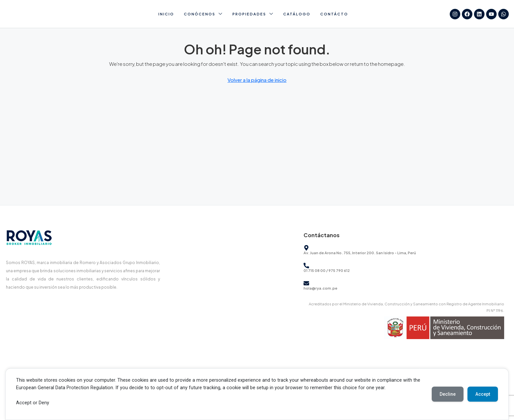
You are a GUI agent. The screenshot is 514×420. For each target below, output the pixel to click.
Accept (483, 394)
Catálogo (297, 14)
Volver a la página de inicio (257, 80)
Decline (448, 394)
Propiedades (249, 14)
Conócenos (200, 14)
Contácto (334, 14)
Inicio (166, 14)
